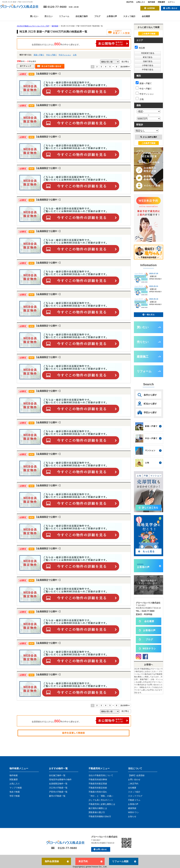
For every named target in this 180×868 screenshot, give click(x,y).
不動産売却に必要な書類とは (102, 804)
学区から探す (150, 412)
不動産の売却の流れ (98, 792)
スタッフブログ (135, 796)
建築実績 (132, 808)
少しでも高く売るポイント (101, 800)
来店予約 (130, 2)
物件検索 (151, 2)
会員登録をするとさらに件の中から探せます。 (80, 43)
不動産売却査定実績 (98, 784)
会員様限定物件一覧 (58, 784)
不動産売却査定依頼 (98, 788)
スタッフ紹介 (129, 16)
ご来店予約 (133, 784)
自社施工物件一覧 (57, 775)
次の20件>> (125, 67)
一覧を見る (150, 315)
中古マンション (65, 55)
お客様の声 (112, 16)
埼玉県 (140, 48)
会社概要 (146, 16)
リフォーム (64, 16)
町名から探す (150, 404)
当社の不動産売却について (101, 775)
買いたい (34, 16)
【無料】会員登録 (136, 775)
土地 (75, 55)
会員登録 (151, 8)
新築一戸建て (39, 55)
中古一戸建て (52, 55)
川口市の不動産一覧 (58, 788)
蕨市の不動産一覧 (57, 796)
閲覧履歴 (161, 2)
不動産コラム (134, 800)
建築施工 (143, 357)
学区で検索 (15, 796)
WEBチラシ (149, 649)
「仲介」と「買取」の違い (101, 796)
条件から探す (150, 395)
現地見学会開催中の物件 (60, 779)
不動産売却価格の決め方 (100, 816)
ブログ (97, 16)
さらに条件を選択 (149, 137)
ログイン (171, 2)
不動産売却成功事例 (98, 779)
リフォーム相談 (120, 861)
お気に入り (141, 2)
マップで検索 (16, 788)
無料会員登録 (52, 861)
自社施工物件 (82, 16)
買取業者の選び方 (97, 812)
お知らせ (132, 816)
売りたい (49, 16)
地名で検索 (15, 792)
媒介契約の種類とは (98, 808)
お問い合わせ (172, 8)
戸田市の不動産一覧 (58, 792)
